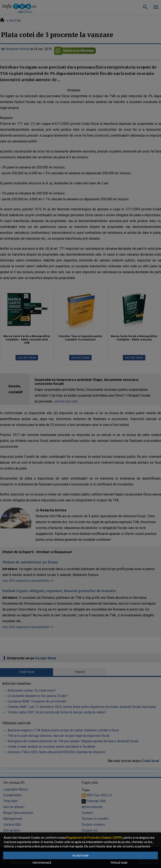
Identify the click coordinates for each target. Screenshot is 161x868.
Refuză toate (119, 863)
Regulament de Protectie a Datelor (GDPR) (94, 838)
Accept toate (80, 855)
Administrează (42, 863)
